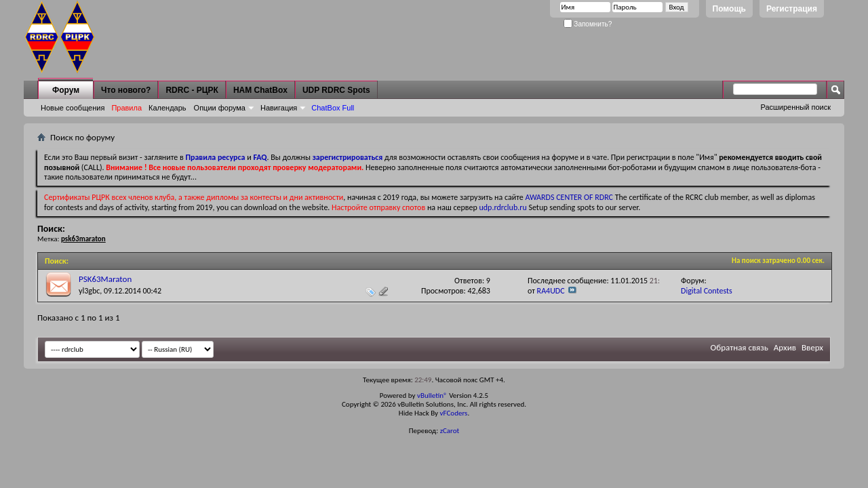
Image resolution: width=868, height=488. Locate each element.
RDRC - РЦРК (192, 90)
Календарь (167, 108)
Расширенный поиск (795, 107)
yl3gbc (89, 291)
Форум (66, 90)
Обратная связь (739, 347)
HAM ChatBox (260, 90)
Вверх (812, 347)
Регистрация (792, 9)
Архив (785, 347)
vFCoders (454, 413)
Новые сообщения (73, 108)
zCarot (450, 431)
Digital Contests (707, 291)
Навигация (279, 108)
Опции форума (220, 108)
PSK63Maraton (105, 279)
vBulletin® (432, 395)
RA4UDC (551, 291)
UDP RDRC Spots (336, 90)
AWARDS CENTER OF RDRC (569, 197)
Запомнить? (588, 24)
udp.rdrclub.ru (503, 207)
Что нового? (126, 90)
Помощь (729, 9)
